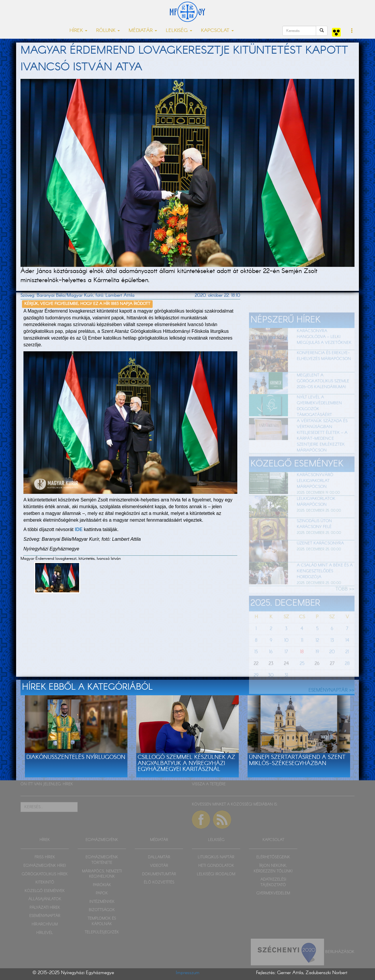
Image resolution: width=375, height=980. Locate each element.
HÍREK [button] (78, 31)
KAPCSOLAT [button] (217, 31)
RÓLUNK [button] (108, 31)
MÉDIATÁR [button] (143, 31)
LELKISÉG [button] (179, 31)
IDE (79, 529)
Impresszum (188, 973)
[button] (352, 31)
